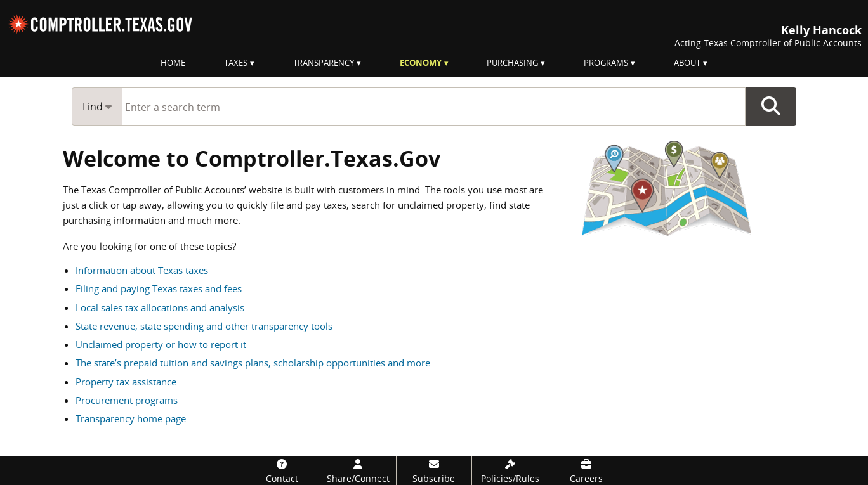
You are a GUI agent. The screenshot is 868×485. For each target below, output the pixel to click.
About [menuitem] (687, 63)
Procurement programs (127, 400)
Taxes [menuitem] (236, 63)
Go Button (771, 107)
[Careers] (586, 471)
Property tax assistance (126, 382)
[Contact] (282, 471)
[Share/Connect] (358, 471)
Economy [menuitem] (421, 63)
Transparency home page (131, 418)
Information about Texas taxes (142, 270)
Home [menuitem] (173, 63)
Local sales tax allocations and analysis (160, 307)
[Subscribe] (434, 471)
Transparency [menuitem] (324, 63)
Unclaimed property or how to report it (161, 344)
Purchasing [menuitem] (512, 63)
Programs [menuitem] (606, 63)
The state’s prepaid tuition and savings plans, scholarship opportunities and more (253, 363)
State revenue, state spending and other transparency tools (204, 326)
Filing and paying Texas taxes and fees (159, 288)
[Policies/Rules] (510, 471)
